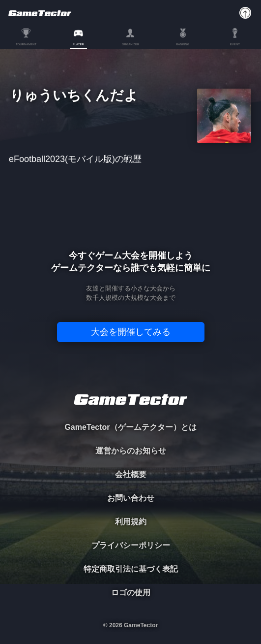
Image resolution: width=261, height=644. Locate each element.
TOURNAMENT (26, 44)
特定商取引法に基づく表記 (131, 569)
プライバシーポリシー (131, 545)
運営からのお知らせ (131, 451)
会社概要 (131, 474)
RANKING (183, 44)
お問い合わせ (131, 498)
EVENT (235, 44)
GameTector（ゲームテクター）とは (130, 427)
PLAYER (78, 44)
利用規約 (131, 522)
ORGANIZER (131, 44)
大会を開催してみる (131, 332)
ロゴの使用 (131, 593)
